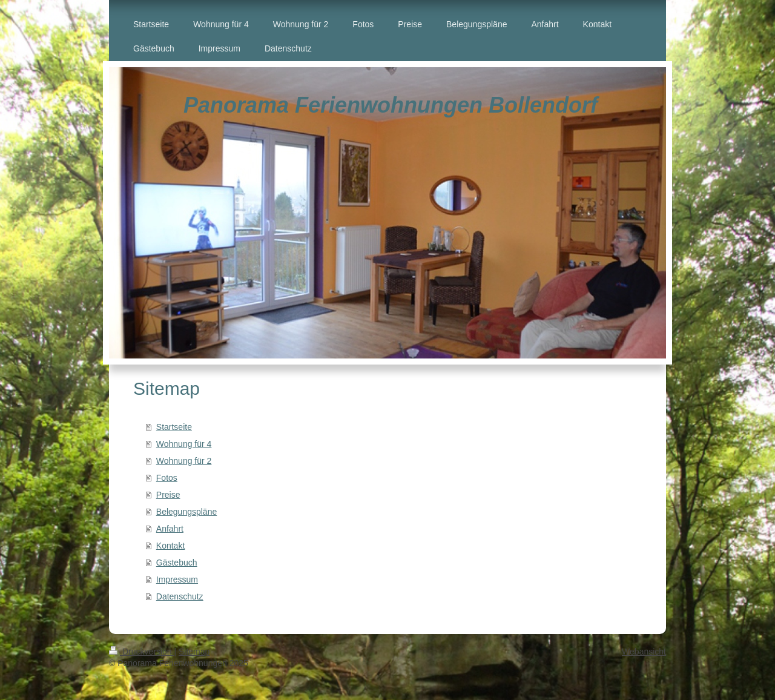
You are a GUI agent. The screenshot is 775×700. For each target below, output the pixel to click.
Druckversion (141, 652)
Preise (168, 495)
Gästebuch (177, 563)
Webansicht (644, 652)
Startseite (174, 427)
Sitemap (194, 652)
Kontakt (170, 546)
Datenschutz (180, 596)
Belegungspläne (186, 512)
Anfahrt (170, 529)
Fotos (167, 478)
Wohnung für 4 (184, 444)
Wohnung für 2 (184, 461)
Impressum (177, 579)
